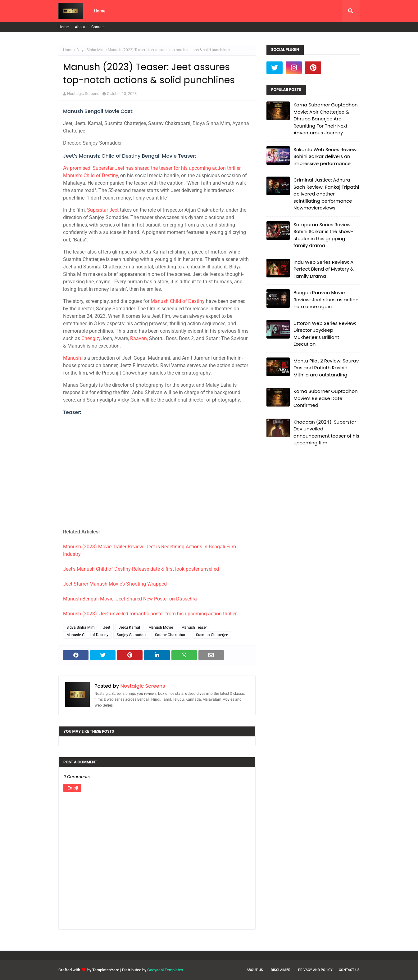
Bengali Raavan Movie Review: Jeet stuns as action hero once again (326, 299)
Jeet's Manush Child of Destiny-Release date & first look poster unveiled (141, 569)
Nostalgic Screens (83, 94)
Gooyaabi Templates (165, 970)
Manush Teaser (194, 627)
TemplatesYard (106, 970)
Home (64, 27)
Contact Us (349, 970)
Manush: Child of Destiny (87, 635)
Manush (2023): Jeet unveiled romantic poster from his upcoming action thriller (150, 614)
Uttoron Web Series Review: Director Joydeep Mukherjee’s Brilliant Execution (325, 334)
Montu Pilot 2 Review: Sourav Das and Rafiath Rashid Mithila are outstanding (326, 368)
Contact (98, 27)
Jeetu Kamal (129, 627)
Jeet (107, 627)
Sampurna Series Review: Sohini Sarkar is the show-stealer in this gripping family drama (323, 235)
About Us (255, 970)
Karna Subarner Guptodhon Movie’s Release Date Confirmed (326, 398)
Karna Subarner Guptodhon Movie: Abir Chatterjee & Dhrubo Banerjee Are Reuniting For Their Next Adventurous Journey (326, 119)
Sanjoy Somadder (132, 635)
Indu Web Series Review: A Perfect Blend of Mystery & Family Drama (324, 269)
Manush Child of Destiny (178, 301)
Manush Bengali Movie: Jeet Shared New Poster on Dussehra (130, 599)
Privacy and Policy (315, 970)
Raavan (139, 338)
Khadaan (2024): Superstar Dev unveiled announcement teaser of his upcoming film (326, 432)
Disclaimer (281, 970)
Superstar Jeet (103, 210)
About (80, 27)
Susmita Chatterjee (212, 635)
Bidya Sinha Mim (91, 50)
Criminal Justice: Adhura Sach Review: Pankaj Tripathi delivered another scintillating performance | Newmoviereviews (326, 194)
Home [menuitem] (100, 11)
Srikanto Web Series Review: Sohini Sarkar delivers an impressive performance (326, 156)
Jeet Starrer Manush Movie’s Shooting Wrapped (115, 584)
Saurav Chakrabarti (171, 635)
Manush (72, 358)
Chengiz (90, 338)
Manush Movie (161, 627)
